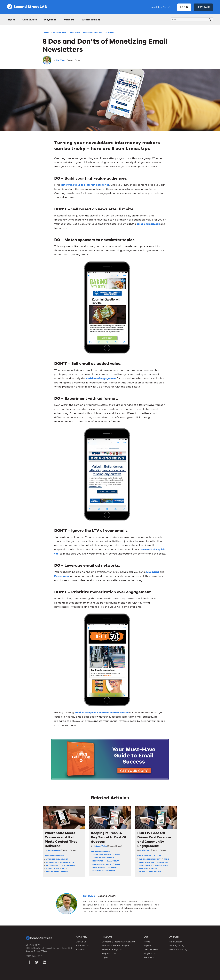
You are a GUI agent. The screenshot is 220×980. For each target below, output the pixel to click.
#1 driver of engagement (101, 378)
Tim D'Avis (61, 60)
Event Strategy (146, 862)
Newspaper (52, 862)
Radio (167, 859)
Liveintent (153, 572)
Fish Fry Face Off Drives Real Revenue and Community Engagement (154, 840)
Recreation (163, 862)
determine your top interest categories (85, 185)
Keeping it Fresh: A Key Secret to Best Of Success (109, 837)
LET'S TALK (203, 7)
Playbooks (50, 20)
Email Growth (59, 33)
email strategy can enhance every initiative (102, 713)
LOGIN (184, 7)
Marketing (75, 33)
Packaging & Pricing (93, 33)
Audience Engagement (57, 859)
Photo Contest (69, 865)
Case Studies (30, 20)
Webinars (69, 20)
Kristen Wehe (54, 850)
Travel (154, 868)
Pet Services (52, 865)
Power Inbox (62, 576)
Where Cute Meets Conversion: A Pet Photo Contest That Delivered (61, 840)
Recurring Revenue (100, 852)
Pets (64, 868)
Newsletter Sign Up (161, 7)
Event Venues (144, 856)
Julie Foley (145, 850)
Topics (11, 20)
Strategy (110, 33)
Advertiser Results (54, 856)
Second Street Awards (57, 872)
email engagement (148, 224)
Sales (118, 864)
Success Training (91, 20)
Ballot (118, 855)
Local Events (145, 865)
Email (47, 33)
